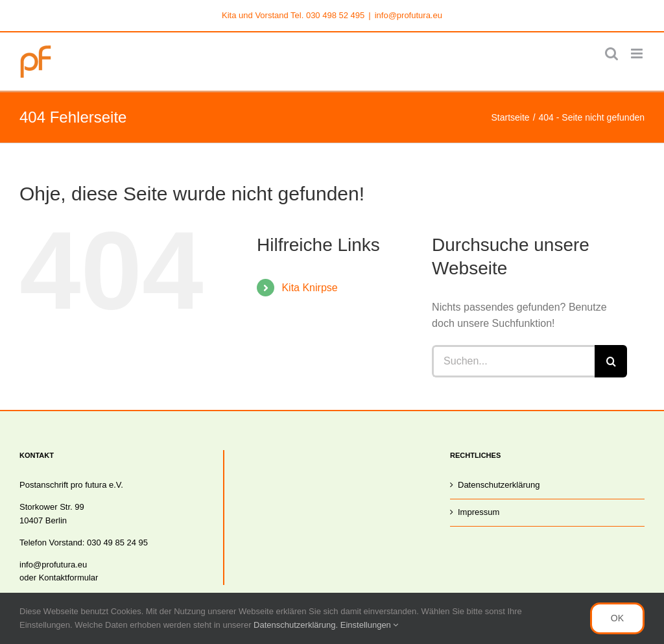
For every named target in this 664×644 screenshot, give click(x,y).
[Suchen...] (513, 361)
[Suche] (611, 361)
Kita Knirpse (309, 288)
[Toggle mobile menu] (638, 54)
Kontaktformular (69, 578)
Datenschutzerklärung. (297, 625)
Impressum (479, 512)
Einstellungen (370, 625)
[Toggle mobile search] (611, 54)
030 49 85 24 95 (117, 543)
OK (617, 618)
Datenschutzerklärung (499, 485)
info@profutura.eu (409, 15)
